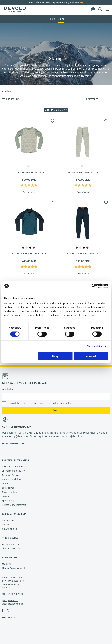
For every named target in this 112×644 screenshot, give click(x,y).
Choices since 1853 (12, 549)
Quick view (29, 192)
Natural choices (10, 529)
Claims (5, 484)
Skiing (61, 19)
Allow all (91, 356)
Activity (8, 91)
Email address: (9, 389)
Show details (94, 346)
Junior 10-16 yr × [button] (56, 110)
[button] (52, 121)
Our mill (6, 525)
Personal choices (10, 544)
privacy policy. (64, 403)
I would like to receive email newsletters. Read (40, 403)
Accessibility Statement (14, 505)
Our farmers (8, 520)
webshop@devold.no (12, 604)
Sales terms (8, 488)
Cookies (6, 496)
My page (6, 564)
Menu (107, 9)
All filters (13, 99)
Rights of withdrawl (12, 479)
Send (56, 410)
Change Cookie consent (13, 568)
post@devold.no (10, 600)
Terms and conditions (13, 467)
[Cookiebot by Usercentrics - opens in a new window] (94, 286)
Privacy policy (9, 492)
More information (13, 444)
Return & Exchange (11, 475)
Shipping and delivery (13, 471)
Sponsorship (8, 501)
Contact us (9, 618)
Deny (55, 356)
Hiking (51, 19)
